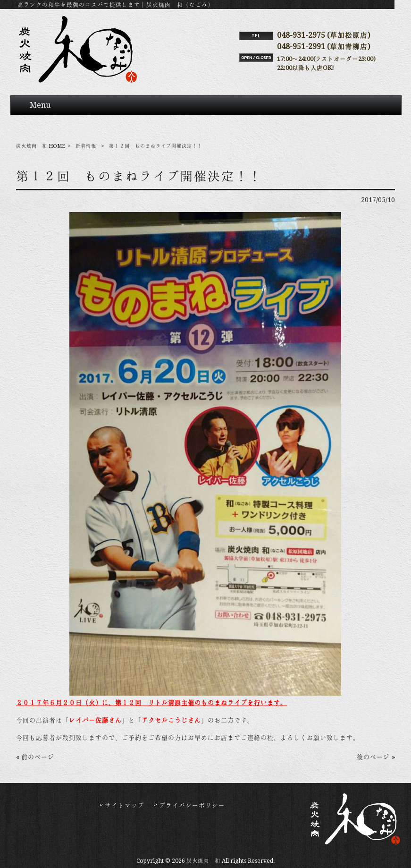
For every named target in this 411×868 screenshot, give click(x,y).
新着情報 (86, 146)
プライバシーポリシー (192, 805)
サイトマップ (125, 805)
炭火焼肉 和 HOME (41, 146)
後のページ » (376, 757)
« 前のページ (35, 757)
